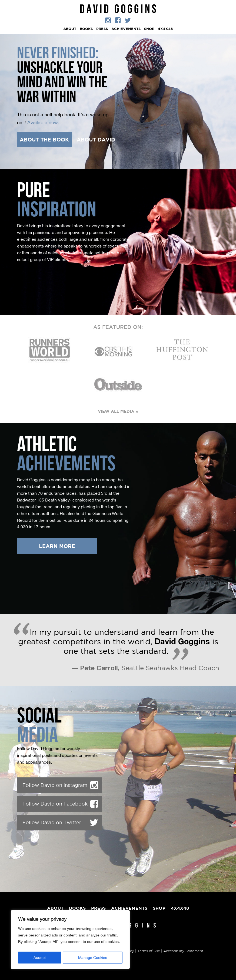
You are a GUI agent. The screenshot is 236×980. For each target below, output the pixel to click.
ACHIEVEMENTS (126, 29)
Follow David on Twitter (60, 823)
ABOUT (70, 29)
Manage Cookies (93, 957)
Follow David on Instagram (60, 785)
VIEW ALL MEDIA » (118, 411)
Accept (40, 957)
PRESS (102, 29)
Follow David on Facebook (60, 804)
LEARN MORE (57, 546)
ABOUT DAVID (96, 140)
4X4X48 (165, 29)
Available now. (43, 122)
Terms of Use (149, 951)
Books (86, 29)
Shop (149, 29)
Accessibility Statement (183, 951)
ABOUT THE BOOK (44, 140)
